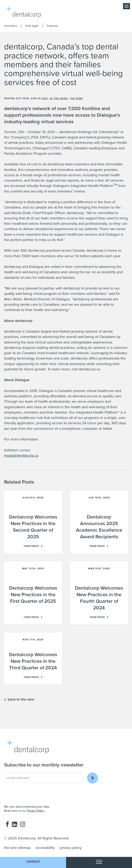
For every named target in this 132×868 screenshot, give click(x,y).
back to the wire (21, 699)
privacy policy (71, 848)
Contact (33, 861)
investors (11, 26)
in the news (59, 98)
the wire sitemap (17, 848)
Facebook (7, 824)
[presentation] (28, 791)
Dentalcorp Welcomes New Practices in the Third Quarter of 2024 (33, 661)
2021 (45, 98)
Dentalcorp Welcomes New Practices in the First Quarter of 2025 (33, 595)
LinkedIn (15, 824)
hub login (32, 26)
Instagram (23, 824)
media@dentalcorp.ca (21, 455)
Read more (31, 546)
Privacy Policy (36, 811)
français (53, 26)
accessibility (45, 848)
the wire (76, 98)
